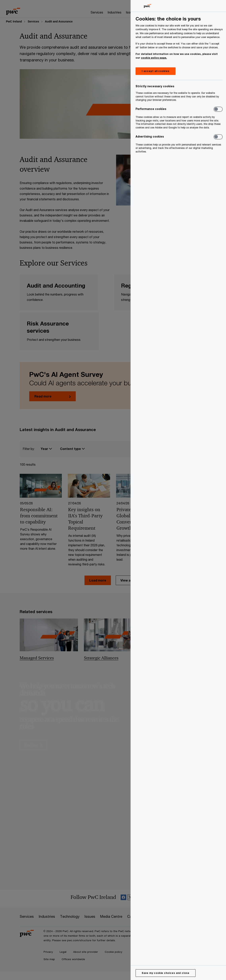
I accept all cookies (156, 71)
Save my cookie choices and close (166, 973)
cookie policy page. (154, 58)
